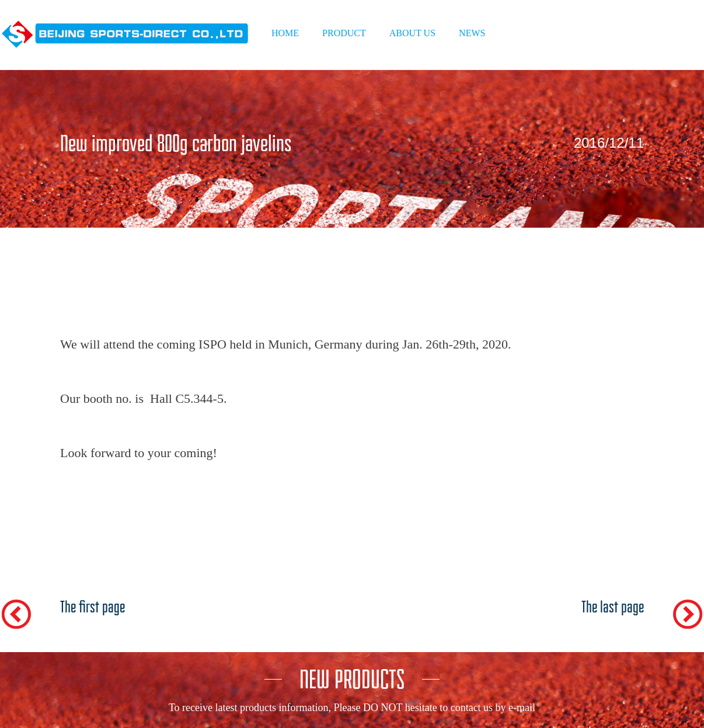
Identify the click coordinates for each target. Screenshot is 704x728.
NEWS (472, 33)
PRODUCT (344, 33)
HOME (285, 33)
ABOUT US (412, 33)
